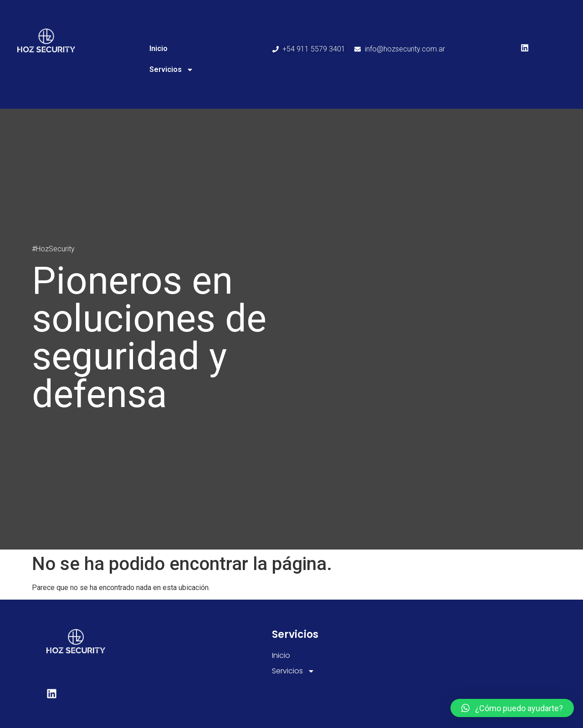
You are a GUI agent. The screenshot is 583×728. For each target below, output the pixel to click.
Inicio (159, 48)
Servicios (171, 70)
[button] (512, 708)
